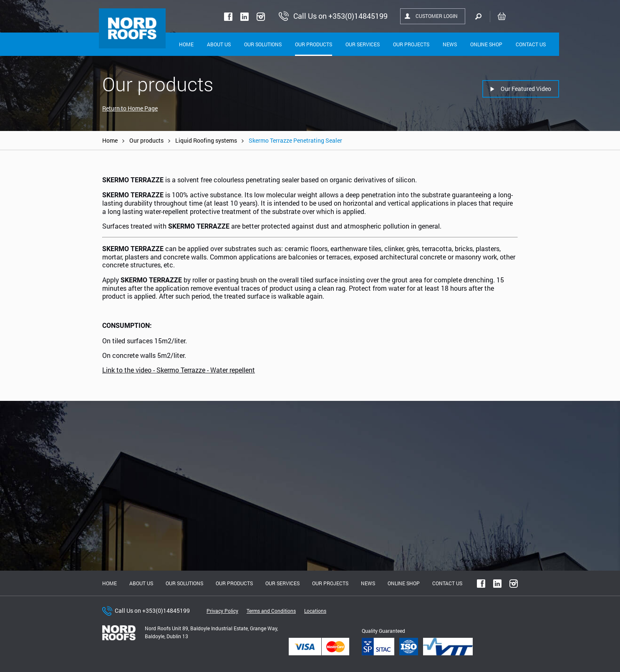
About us (141, 583)
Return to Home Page (130, 108)
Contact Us (531, 44)
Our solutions (263, 44)
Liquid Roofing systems (206, 140)
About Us (219, 44)
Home (186, 44)
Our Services (363, 44)
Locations (315, 611)
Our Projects (411, 44)
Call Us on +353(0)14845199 (152, 610)
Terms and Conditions (271, 611)
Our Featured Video (526, 89)
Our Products (314, 44)
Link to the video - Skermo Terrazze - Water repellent (179, 370)
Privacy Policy (222, 611)
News (450, 44)
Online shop (486, 44)
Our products (146, 140)
